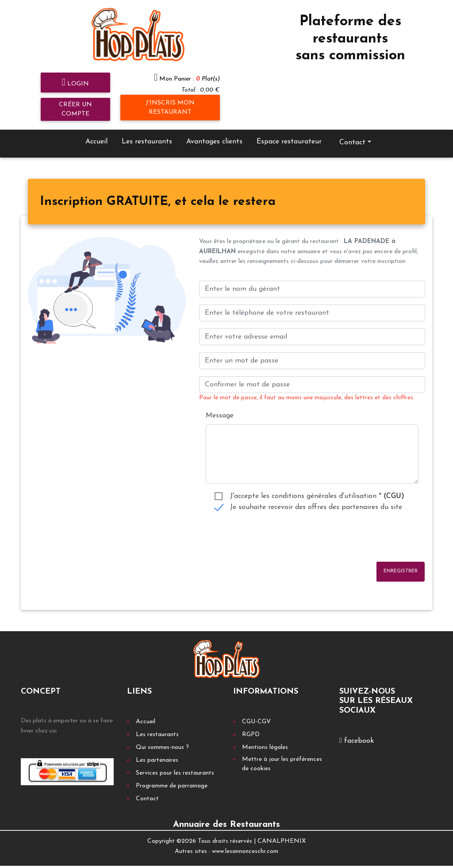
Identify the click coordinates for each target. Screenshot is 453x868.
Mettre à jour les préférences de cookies (282, 756)
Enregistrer (401, 562)
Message (220, 407)
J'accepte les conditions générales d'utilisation (317, 487)
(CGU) (394, 487)
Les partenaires (157, 752)
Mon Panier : (190, 70)
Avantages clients (214, 133)
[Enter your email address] (312, 328)
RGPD (251, 726)
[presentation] (266, 529)
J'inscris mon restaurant (170, 99)
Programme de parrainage (172, 777)
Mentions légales (265, 739)
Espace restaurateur (289, 133)
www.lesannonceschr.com (245, 843)
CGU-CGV (256, 713)
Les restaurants (147, 133)
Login (75, 74)
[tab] (158, 193)
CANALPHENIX (282, 833)
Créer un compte (75, 100)
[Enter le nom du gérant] (312, 281)
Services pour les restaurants (175, 765)
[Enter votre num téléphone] (312, 305)
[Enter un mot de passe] (312, 352)
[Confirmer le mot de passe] (312, 376)
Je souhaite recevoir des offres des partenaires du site (316, 498)
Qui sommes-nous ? (162, 739)
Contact (352, 134)
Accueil (96, 133)
